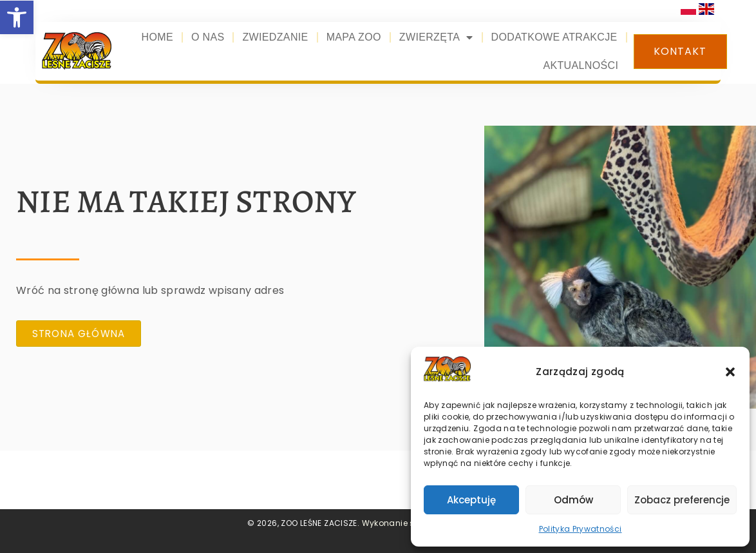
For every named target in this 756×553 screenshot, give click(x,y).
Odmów (573, 500)
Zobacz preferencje (682, 500)
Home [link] (157, 37)
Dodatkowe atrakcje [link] (554, 37)
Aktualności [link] (581, 65)
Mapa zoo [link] (354, 37)
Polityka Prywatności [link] (581, 529)
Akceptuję (471, 500)
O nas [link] (208, 37)
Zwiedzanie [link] (275, 37)
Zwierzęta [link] (436, 37)
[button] (730, 372)
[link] (17, 17)
